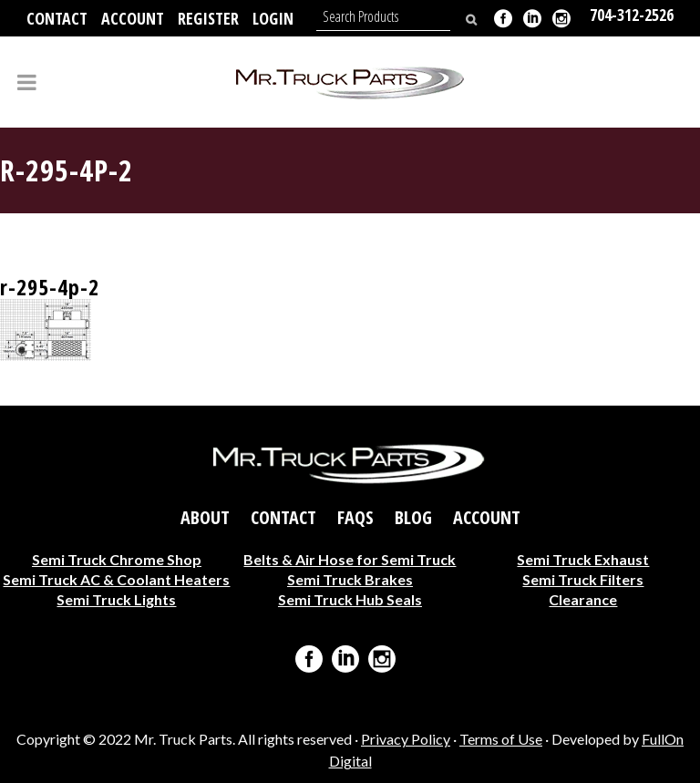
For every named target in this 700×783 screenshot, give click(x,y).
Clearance (583, 598)
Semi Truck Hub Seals (350, 598)
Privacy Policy (406, 739)
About (205, 517)
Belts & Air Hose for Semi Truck (350, 558)
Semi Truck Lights (116, 598)
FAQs (355, 517)
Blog (413, 517)
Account (133, 18)
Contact (57, 18)
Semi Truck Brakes (350, 578)
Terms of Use (501, 739)
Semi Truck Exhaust (583, 558)
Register (208, 18)
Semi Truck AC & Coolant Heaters (116, 578)
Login (273, 18)
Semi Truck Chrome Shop (117, 558)
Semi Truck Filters (583, 578)
